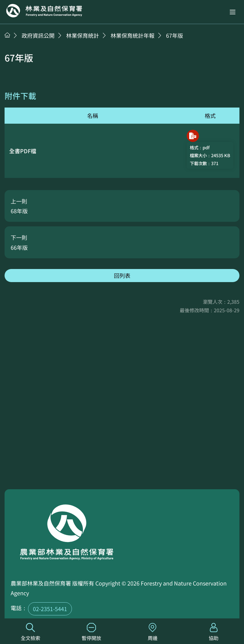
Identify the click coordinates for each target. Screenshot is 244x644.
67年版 (175, 35)
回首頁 (44, 11)
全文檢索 (30, 632)
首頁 (7, 35)
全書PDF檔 (23, 151)
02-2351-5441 (50, 609)
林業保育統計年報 (133, 35)
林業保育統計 (83, 35)
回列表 (122, 275)
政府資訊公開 (38, 35)
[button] (233, 12)
